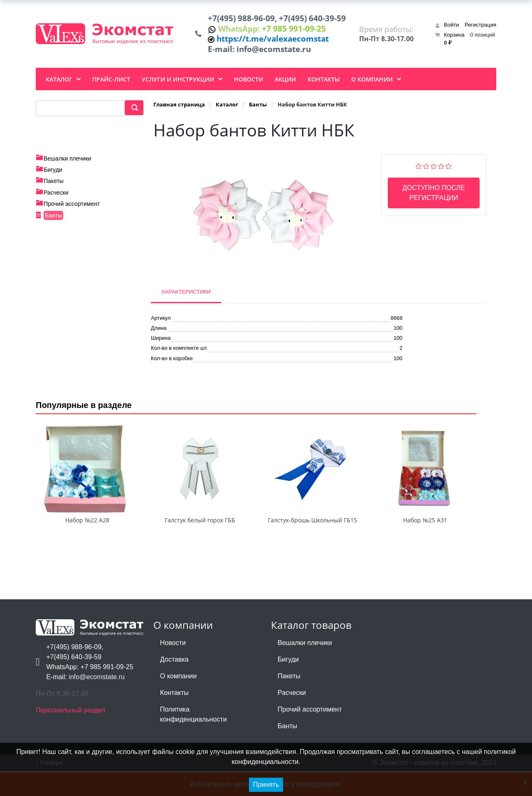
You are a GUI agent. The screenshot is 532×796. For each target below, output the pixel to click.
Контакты (174, 718)
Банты (53, 221)
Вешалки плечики (67, 164)
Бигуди (53, 175)
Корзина (454, 37)
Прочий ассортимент (72, 210)
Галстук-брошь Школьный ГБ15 (312, 545)
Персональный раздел (70, 735)
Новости (173, 668)
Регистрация (480, 28)
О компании (178, 701)
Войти (451, 28)
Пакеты (54, 187)
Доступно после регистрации (433, 198)
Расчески (56, 198)
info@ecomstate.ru (278, 54)
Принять (266, 785)
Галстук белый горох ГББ (200, 545)
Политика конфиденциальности (193, 739)
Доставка (174, 684)
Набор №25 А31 (425, 545)
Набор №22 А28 (87, 545)
